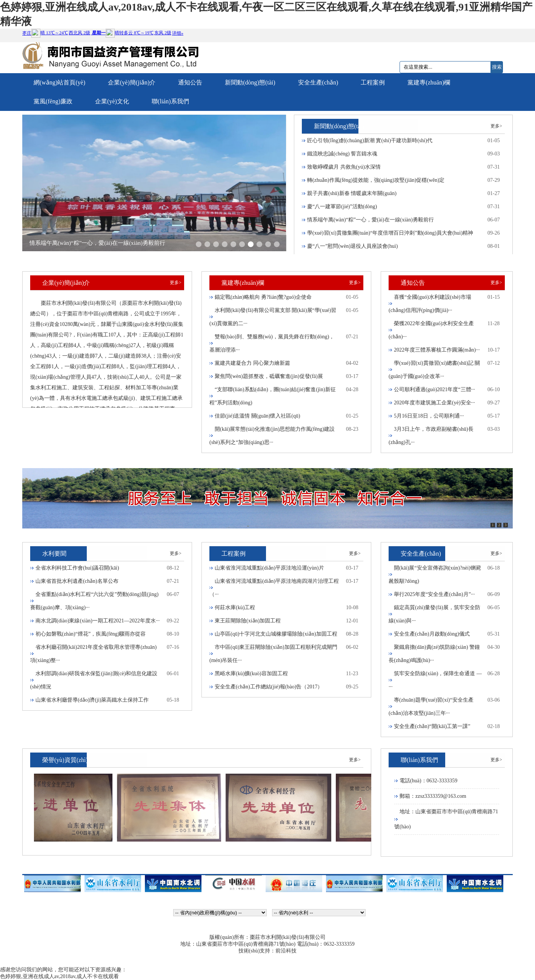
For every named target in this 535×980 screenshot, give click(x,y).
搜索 (497, 67)
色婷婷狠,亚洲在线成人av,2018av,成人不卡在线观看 (59, 976)
